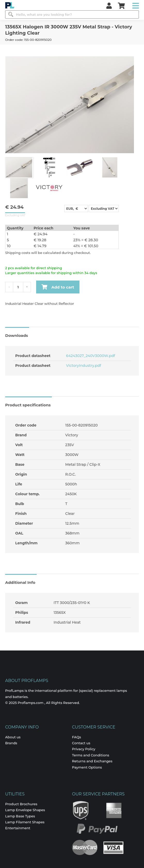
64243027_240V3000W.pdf (90, 356)
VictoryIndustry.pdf (83, 366)
